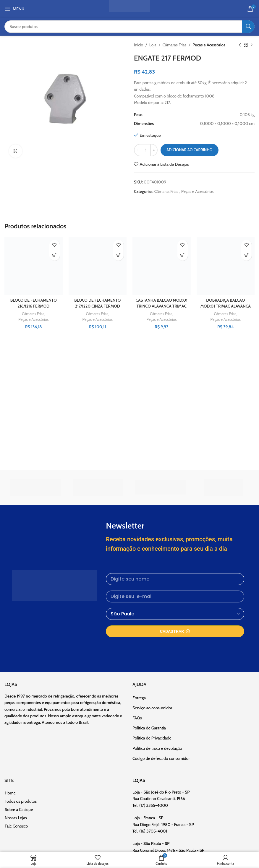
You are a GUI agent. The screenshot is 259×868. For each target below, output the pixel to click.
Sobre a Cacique (19, 810)
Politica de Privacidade (152, 738)
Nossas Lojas (16, 818)
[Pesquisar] (129, 27)
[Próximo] (252, 45)
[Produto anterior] (240, 45)
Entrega (139, 698)
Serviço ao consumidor (152, 708)
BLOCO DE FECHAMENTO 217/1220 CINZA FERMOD (97, 303)
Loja (153, 45)
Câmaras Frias (175, 45)
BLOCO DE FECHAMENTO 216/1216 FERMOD (34, 303)
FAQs (137, 718)
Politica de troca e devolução (157, 748)
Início (139, 45)
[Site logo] (130, 8)
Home (10, 793)
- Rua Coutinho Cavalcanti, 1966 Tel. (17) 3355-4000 (161, 799)
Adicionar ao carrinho (190, 150)
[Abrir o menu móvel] (14, 9)
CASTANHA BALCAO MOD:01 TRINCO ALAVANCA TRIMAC (162, 306)
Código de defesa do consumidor (161, 758)
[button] (55, 255)
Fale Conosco (16, 826)
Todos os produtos (21, 801)
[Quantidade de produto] (146, 150)
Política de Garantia (149, 728)
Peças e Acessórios (209, 45)
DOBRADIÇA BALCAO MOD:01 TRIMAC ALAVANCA (225, 303)
